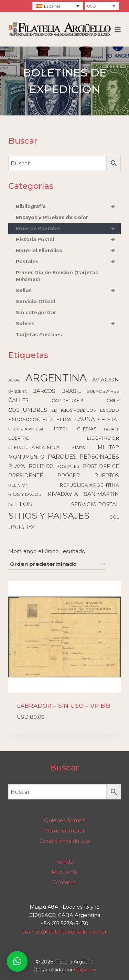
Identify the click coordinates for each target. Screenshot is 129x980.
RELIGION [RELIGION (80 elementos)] (18, 485)
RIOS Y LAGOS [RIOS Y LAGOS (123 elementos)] (25, 494)
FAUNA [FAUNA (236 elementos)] (85, 419)
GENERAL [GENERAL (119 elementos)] (109, 419)
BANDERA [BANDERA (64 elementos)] (18, 392)
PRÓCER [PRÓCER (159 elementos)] (69, 476)
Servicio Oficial (35, 302)
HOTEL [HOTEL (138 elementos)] (60, 429)
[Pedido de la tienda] (57, 564)
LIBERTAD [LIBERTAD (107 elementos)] (19, 438)
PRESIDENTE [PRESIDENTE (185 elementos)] (26, 476)
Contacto (64, 882)
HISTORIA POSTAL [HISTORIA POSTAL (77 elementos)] (26, 429)
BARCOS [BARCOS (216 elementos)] (44, 391)
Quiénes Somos (64, 820)
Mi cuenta (65, 872)
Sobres (68, 324)
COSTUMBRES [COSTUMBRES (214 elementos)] (28, 410)
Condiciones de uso (65, 841)
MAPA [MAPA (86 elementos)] (79, 448)
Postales (68, 262)
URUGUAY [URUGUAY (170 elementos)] (21, 528)
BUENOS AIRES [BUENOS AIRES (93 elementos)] (103, 391)
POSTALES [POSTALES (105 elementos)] (68, 466)
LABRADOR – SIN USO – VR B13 (64, 706)
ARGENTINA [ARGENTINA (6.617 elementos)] (56, 378)
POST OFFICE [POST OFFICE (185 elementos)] (101, 466)
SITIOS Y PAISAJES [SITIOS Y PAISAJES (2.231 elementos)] (49, 515)
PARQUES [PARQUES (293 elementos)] (62, 457)
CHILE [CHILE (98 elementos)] (113, 401)
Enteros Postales (68, 228)
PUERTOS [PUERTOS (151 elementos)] (107, 476)
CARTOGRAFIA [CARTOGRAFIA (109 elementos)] (68, 401)
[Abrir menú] (118, 29)
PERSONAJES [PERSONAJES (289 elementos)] (99, 457)
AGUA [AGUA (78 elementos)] (14, 380)
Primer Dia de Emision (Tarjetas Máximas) (57, 276)
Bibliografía (68, 206)
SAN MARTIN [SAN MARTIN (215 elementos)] (101, 494)
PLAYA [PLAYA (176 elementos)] (17, 466)
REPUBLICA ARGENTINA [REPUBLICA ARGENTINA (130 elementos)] (89, 485)
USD (92, 6)
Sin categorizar (36, 313)
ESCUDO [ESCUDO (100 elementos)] (110, 410)
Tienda (64, 862)
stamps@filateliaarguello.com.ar (64, 932)
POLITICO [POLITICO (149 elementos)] (41, 466)
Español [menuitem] (52, 6)
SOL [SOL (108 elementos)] (114, 517)
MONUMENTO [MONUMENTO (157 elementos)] (26, 457)
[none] (58, 6)
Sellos (68, 290)
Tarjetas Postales (39, 335)
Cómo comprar (64, 831)
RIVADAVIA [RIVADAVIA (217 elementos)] (63, 494)
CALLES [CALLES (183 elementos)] (18, 400)
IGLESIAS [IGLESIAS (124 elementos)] (86, 429)
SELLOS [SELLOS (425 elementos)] (20, 504)
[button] (17, 961)
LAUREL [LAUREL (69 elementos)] (111, 429)
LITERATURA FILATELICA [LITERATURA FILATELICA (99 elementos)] (34, 447)
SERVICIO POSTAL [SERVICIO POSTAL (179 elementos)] (95, 504)
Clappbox (85, 970)
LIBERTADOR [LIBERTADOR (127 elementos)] (103, 438)
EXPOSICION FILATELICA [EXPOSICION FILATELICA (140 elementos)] (40, 419)
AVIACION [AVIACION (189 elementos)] (106, 380)
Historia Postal (68, 239)
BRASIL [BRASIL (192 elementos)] (71, 391)
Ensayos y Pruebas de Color (52, 217)
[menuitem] (58, 6)
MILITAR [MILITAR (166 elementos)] (108, 447)
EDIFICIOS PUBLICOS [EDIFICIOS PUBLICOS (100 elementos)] (74, 410)
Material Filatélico (68, 251)
